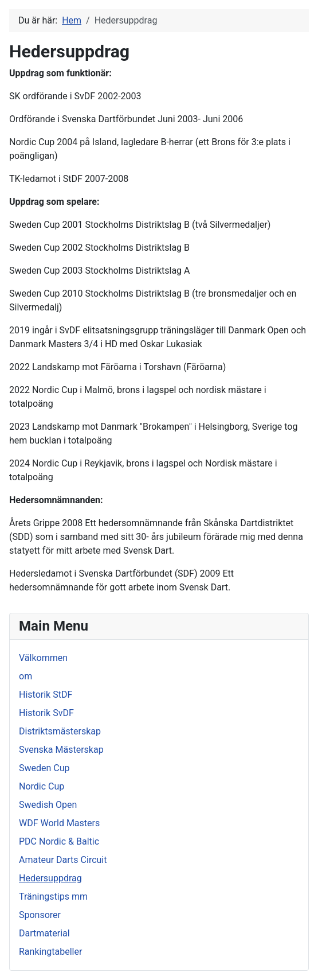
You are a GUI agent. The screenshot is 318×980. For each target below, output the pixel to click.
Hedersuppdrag (50, 878)
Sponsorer (40, 915)
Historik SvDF (46, 713)
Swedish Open (48, 805)
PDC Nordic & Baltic (59, 841)
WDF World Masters (59, 823)
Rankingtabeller (50, 952)
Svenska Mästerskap (61, 750)
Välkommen (43, 658)
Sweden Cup (44, 768)
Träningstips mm (53, 897)
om (25, 676)
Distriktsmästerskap (60, 731)
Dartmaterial (44, 933)
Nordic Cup (42, 786)
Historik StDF (46, 695)
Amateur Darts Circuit (63, 860)
